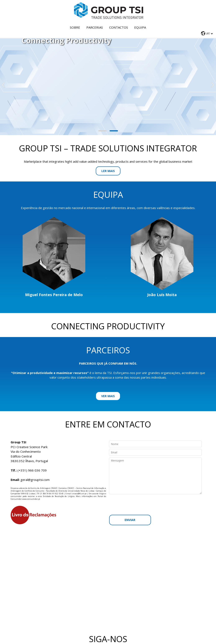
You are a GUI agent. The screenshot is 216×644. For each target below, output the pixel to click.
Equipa (140, 27)
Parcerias (95, 27)
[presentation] (157, 505)
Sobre (75, 27)
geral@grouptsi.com (35, 480)
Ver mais (108, 396)
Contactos (119, 27)
